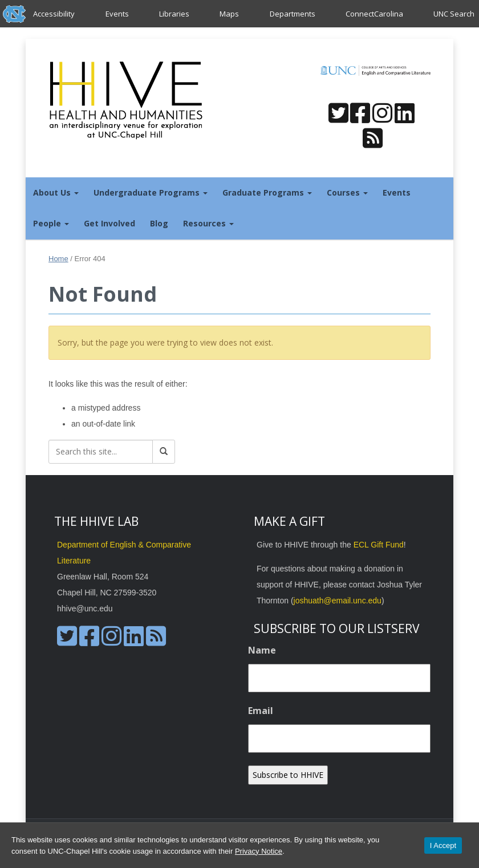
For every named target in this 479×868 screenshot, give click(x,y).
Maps (229, 14)
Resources (208, 223)
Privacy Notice (259, 851)
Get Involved (109, 223)
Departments (293, 14)
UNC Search (454, 14)
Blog (159, 223)
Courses (347, 192)
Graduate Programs (267, 192)
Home (58, 259)
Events (117, 14)
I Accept (443, 845)
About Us (56, 192)
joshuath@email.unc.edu (338, 601)
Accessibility (54, 14)
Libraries (174, 14)
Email (261, 711)
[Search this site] (101, 452)
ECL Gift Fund (379, 545)
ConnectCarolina (374, 14)
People (51, 223)
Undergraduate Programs (151, 192)
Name (262, 650)
